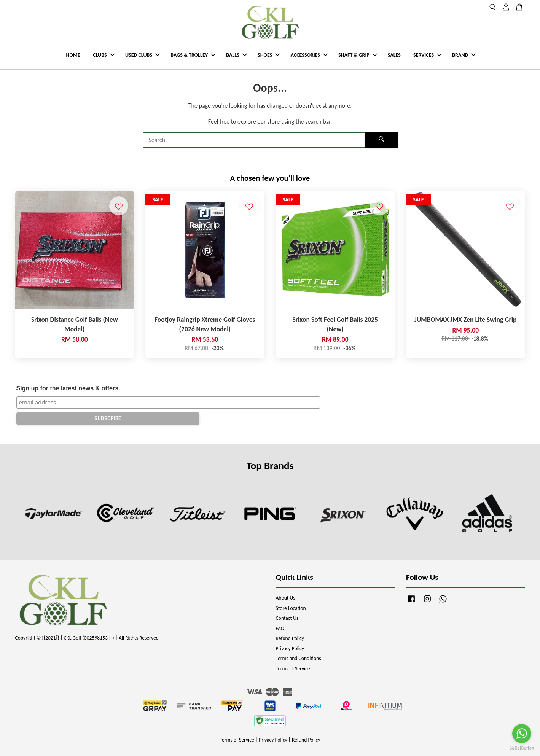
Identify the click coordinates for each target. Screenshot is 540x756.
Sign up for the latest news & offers (67, 388)
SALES (394, 55)
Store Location (291, 609)
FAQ (280, 629)
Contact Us (287, 618)
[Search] (254, 140)
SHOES (269, 55)
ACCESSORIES (309, 55)
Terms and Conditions (299, 659)
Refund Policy (290, 639)
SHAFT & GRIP (358, 55)
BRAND (464, 55)
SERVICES (427, 55)
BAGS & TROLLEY (193, 55)
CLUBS (104, 55)
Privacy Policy (290, 649)
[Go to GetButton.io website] (522, 748)
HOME (73, 55)
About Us (286, 598)
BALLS (237, 55)
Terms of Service (293, 669)
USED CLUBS (143, 55)
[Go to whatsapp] (522, 734)
